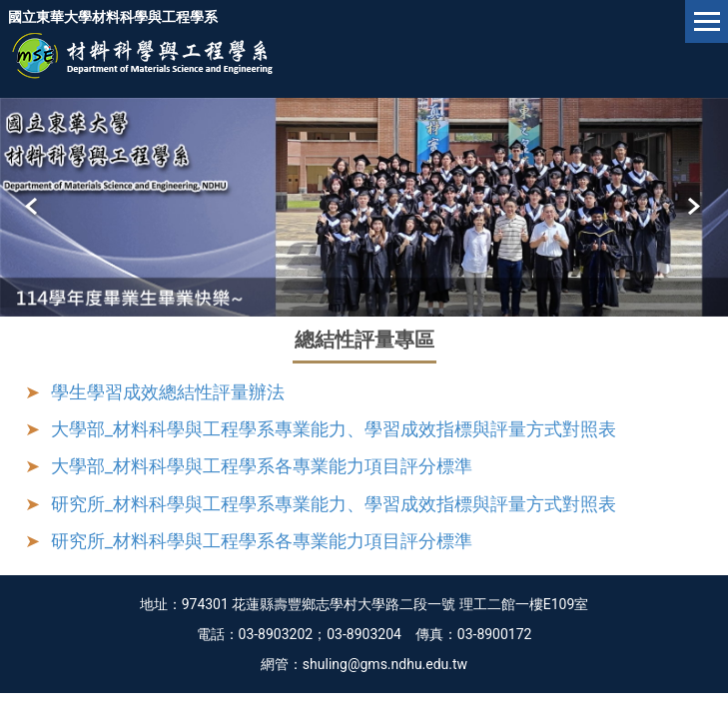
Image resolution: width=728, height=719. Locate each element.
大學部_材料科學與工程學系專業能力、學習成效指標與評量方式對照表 (334, 429)
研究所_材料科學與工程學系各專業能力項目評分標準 (262, 541)
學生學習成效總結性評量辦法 (168, 392)
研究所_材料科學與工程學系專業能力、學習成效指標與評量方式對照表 (334, 504)
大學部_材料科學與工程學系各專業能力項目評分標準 (262, 466)
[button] (33, 207)
